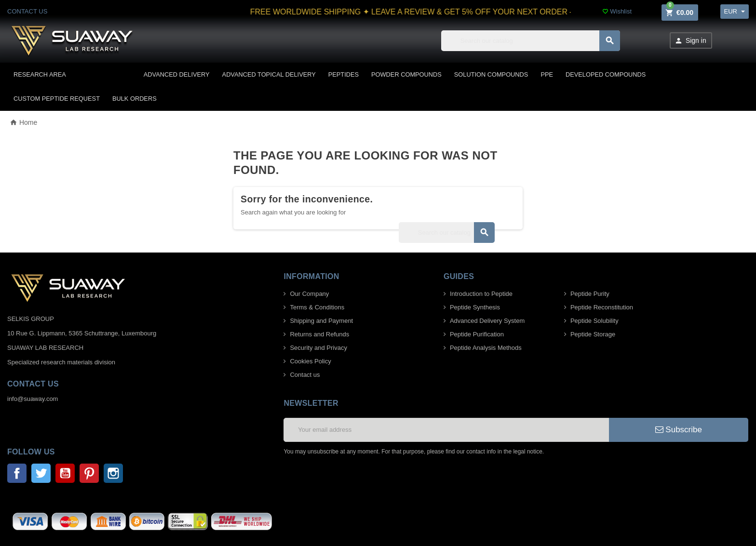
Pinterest (89, 473)
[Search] (531, 41)
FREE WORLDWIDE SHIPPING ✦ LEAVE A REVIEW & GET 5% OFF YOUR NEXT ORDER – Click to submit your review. (475, 12)
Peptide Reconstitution (602, 307)
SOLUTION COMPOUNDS (491, 74)
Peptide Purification (477, 334)
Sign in (690, 41)
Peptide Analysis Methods (486, 348)
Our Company (309, 294)
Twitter (41, 473)
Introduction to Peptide (481, 294)
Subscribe (679, 430)
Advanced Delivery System (487, 321)
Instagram (113, 473)
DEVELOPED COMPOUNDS (606, 74)
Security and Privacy (318, 348)
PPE (547, 74)
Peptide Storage (593, 334)
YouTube (65, 473)
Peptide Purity (590, 294)
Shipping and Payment (321, 321)
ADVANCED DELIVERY (177, 74)
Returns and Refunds (319, 334)
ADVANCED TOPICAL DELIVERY (269, 74)
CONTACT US (27, 11)
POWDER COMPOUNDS (406, 74)
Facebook (17, 473)
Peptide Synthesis (475, 307)
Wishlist (617, 11)
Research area (40, 74)
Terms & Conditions (317, 307)
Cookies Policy (310, 361)
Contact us (305, 375)
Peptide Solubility (594, 321)
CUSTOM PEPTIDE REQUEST (57, 99)
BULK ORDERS (135, 99)
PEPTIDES (344, 74)
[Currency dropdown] (735, 12)
